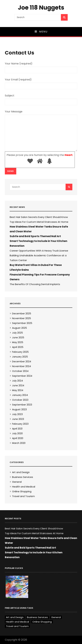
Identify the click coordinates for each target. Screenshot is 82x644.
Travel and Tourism (23, 496)
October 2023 (20, 400)
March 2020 (19, 443)
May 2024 (18, 390)
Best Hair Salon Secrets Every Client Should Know (39, 217)
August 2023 (19, 409)
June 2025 (18, 337)
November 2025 (22, 318)
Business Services (23, 477)
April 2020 (18, 438)
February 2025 (20, 352)
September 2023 (22, 405)
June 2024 (18, 385)
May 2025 (18, 342)
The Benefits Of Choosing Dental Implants (35, 284)
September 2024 (22, 376)
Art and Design (21, 472)
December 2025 (22, 313)
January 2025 (20, 357)
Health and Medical (24, 487)
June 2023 (18, 419)
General (17, 482)
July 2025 (17, 333)
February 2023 (20, 424)
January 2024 (20, 395)
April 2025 (18, 347)
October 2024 (20, 371)
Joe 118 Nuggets (41, 8)
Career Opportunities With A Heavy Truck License (39, 251)
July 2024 (17, 381)
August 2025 (19, 328)
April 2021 (17, 429)
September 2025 (22, 323)
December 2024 (22, 361)
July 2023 (17, 414)
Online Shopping (22, 491)
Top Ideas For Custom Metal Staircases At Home (39, 222)
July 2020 (17, 433)
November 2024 (22, 366)
